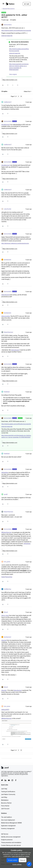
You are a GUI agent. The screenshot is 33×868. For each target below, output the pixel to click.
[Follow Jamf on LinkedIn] (5, 780)
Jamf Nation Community (8, 794)
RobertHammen (8, 332)
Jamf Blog (4, 797)
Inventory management (8, 828)
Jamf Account (5, 809)
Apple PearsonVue (7, 577)
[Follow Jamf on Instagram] (12, 780)
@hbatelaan (5, 472)
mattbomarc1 (8, 102)
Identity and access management (11, 837)
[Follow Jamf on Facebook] (16, 780)
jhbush (6, 612)
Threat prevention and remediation (11, 842)
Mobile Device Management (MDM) (11, 823)
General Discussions (9, 9)
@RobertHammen (7, 532)
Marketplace (5, 800)
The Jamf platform (7, 817)
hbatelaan (7, 392)
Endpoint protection (7, 840)
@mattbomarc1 (6, 125)
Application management (8, 826)
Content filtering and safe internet (11, 845)
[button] (3, 4)
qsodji (6, 494)
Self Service (5, 834)
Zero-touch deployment (8, 820)
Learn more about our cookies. (21, 856)
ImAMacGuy (8, 589)
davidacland (7, 260)
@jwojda (4, 640)
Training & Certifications (8, 792)
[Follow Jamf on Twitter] (2, 780)
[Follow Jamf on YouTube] (9, 780)
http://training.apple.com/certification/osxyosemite (16, 30)
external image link (7, 36)
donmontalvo (8, 25)
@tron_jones (5, 615)
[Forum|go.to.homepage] (10, 4)
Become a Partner (6, 803)
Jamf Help (4, 789)
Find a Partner (5, 806)
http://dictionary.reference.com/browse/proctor (15, 243)
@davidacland (6, 295)
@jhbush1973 (5, 710)
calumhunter (8, 209)
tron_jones (7, 562)
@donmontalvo (6, 316)
